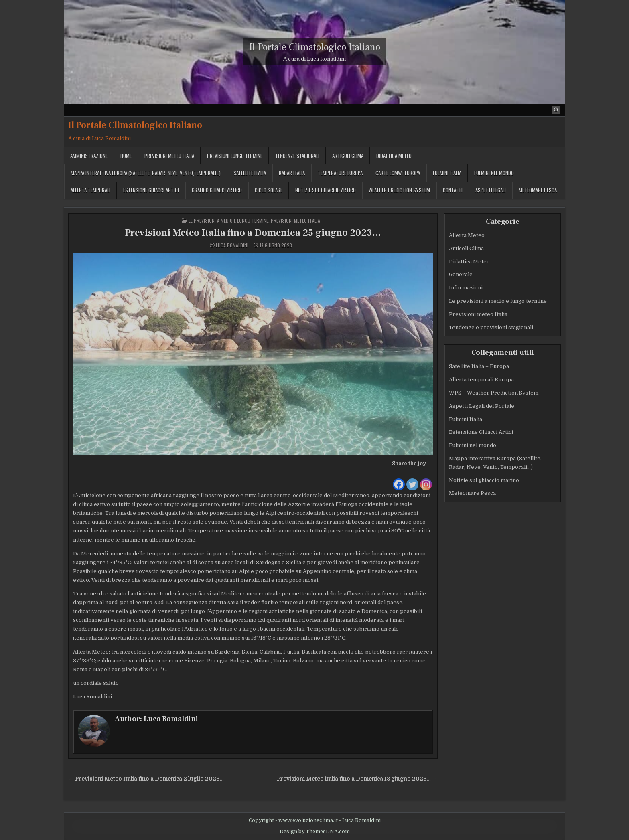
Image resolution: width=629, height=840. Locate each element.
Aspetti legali (491, 190)
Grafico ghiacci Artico (217, 190)
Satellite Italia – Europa (479, 366)
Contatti (453, 190)
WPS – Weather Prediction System (494, 393)
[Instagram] (426, 480)
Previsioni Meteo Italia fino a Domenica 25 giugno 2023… (253, 233)
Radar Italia (292, 173)
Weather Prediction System (399, 190)
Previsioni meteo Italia (169, 156)
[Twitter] (412, 480)
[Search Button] (556, 110)
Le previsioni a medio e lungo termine (228, 220)
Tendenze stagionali (297, 156)
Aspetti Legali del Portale (482, 406)
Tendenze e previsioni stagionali (491, 327)
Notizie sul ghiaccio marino (484, 480)
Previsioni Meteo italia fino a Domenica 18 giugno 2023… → (357, 779)
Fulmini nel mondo (494, 173)
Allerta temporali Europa (481, 380)
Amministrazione (89, 156)
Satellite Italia (250, 173)
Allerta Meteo (467, 235)
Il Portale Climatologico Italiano (315, 47)
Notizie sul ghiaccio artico (326, 190)
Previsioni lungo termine (235, 156)
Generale (461, 274)
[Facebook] (399, 480)
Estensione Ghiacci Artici (151, 190)
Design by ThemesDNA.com (315, 832)
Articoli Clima (348, 156)
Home (126, 156)
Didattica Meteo (394, 156)
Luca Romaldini (232, 245)
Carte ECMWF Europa (398, 173)
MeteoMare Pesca (538, 190)
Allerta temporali (90, 190)
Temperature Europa (340, 173)
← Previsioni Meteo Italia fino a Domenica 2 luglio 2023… (146, 779)
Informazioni (466, 288)
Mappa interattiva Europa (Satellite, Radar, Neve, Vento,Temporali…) (146, 173)
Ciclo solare (269, 190)
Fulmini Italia (447, 173)
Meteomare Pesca (472, 493)
